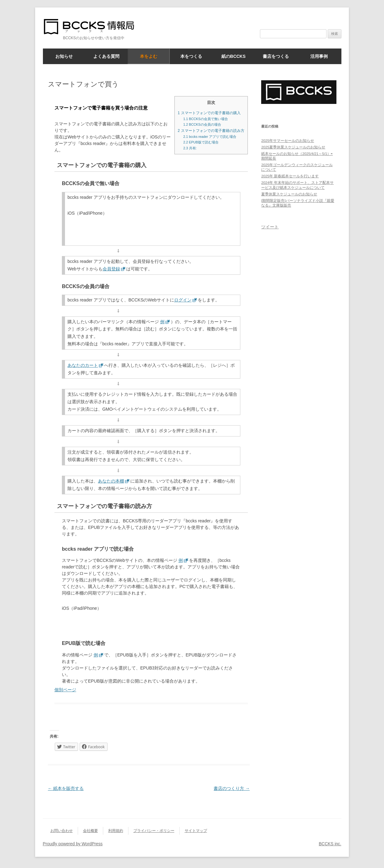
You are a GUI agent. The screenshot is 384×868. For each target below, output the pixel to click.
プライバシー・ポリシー (154, 831)
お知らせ (64, 56)
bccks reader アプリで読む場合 (210, 137)
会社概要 (90, 831)
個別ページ (65, 690)
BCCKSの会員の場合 (202, 124)
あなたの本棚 (111, 481)
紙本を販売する (66, 788)
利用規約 (116, 831)
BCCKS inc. (330, 844)
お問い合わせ (62, 831)
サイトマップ (196, 831)
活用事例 (319, 56)
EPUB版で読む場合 (201, 142)
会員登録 (111, 269)
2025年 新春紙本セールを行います (290, 176)
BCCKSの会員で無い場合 (206, 119)
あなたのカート (83, 365)
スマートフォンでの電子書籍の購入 (209, 113)
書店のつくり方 (232, 788)
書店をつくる (276, 56)
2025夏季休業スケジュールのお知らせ (293, 147)
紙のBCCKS (234, 56)
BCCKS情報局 (93, 27)
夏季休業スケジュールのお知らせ (289, 194)
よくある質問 (106, 56)
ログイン (183, 300)
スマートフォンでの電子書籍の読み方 (211, 131)
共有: (190, 148)
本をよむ (149, 56)
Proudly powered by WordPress (73, 844)
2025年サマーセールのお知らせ (288, 140)
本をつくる (191, 56)
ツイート (270, 227)
